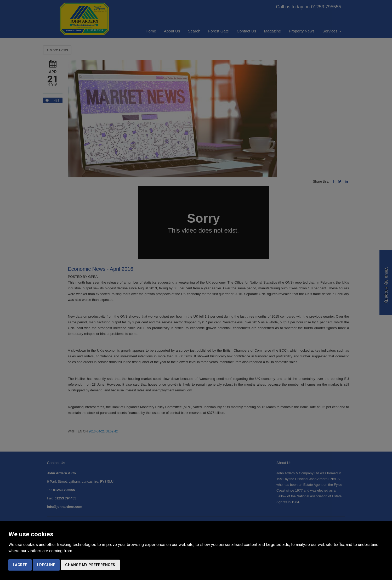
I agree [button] (20, 565)
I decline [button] (46, 565)
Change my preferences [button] (90, 565)
